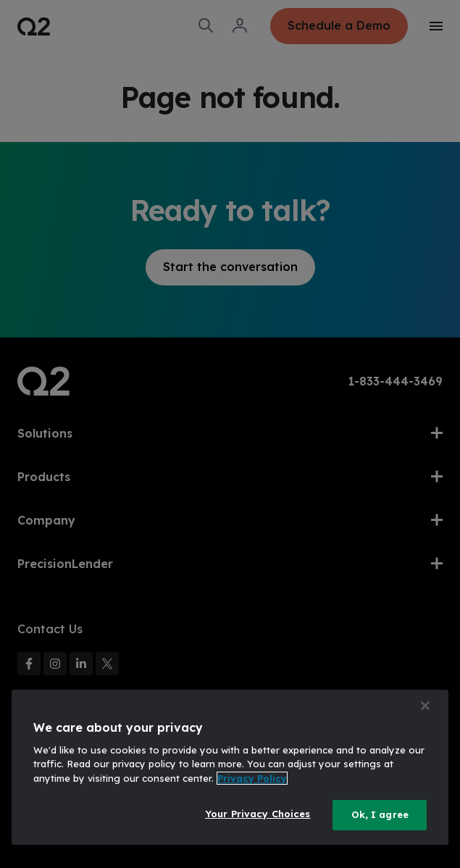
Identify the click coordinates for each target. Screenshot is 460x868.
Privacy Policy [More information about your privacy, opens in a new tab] (252, 778)
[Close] (425, 706)
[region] (230, 767)
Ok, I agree (380, 814)
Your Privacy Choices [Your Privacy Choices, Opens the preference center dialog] (258, 814)
